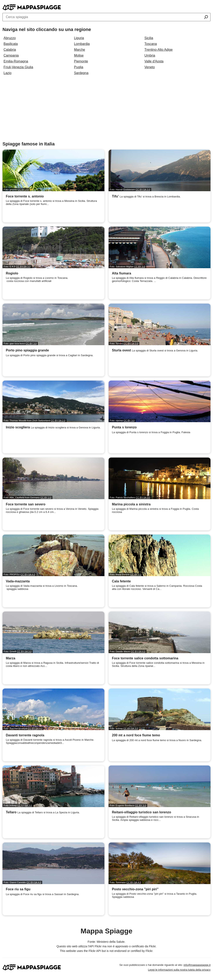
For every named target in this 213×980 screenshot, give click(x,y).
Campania (11, 55)
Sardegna (81, 73)
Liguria (79, 38)
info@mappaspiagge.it (197, 965)
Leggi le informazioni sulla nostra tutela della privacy (179, 970)
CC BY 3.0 (140, 267)
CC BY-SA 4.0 (28, 574)
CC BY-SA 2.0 (58, 421)
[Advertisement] (106, 110)
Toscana (151, 44)
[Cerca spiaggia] (206, 17)
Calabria (10, 50)
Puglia (79, 67)
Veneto (150, 67)
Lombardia (82, 44)
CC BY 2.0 (23, 190)
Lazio (7, 73)
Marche (80, 50)
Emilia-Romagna (16, 61)
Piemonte (81, 61)
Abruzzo (10, 38)
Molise (79, 55)
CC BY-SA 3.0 (143, 190)
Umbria (150, 55)
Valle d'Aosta (154, 61)
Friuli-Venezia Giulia (18, 67)
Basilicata (11, 44)
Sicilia (149, 38)
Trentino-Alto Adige (158, 50)
